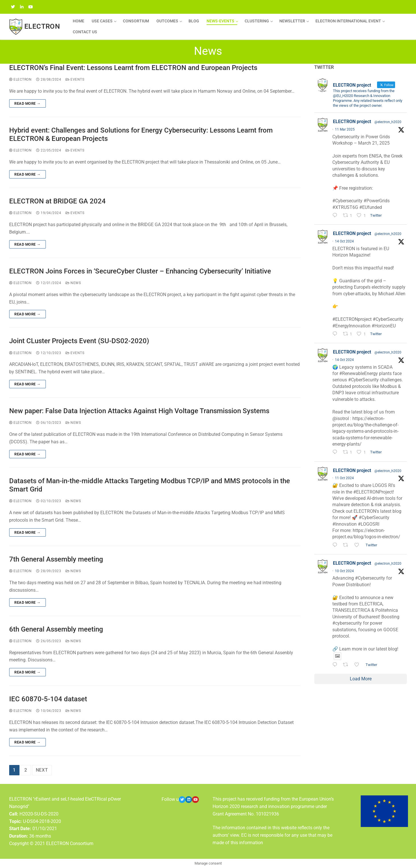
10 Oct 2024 (344, 571)
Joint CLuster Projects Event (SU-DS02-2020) (79, 341)
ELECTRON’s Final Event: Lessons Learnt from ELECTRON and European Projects (133, 68)
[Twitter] (13, 7)
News (73, 283)
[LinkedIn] (189, 800)
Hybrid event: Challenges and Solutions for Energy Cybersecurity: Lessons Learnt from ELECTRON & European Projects (141, 134)
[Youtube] (195, 800)
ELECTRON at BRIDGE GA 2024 (57, 201)
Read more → (28, 103)
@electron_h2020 (388, 122)
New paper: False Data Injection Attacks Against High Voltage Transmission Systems (139, 411)
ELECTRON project (352, 122)
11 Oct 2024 (344, 478)
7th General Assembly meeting (56, 559)
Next (42, 770)
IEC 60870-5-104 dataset (48, 699)
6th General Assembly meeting (56, 629)
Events (75, 79)
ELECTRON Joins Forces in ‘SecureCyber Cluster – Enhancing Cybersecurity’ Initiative (140, 271)
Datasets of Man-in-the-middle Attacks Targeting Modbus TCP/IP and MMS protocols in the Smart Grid (150, 485)
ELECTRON (42, 26)
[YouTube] (31, 7)
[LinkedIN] (22, 7)
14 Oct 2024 (344, 241)
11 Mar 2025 (345, 129)
